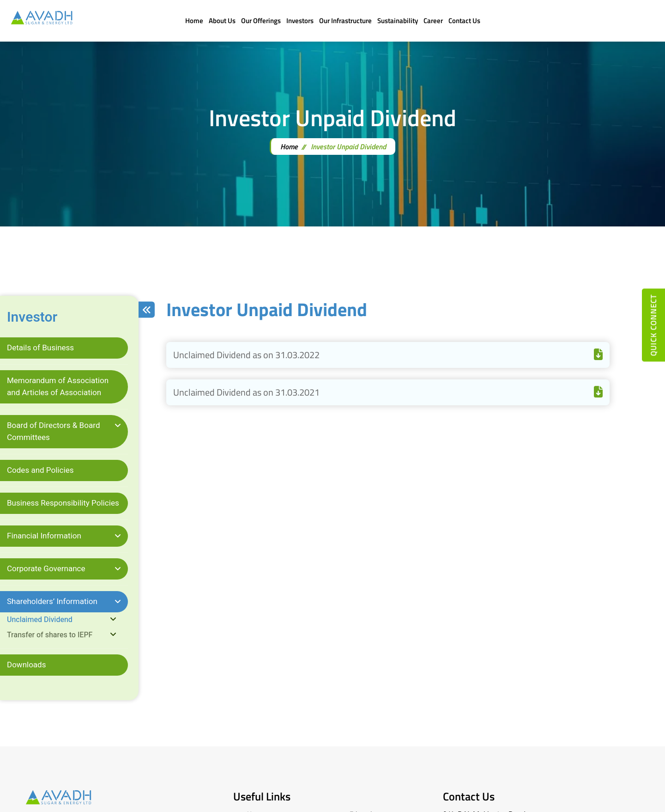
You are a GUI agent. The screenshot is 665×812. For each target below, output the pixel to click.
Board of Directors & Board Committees (54, 431)
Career (433, 21)
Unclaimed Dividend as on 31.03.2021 (388, 392)
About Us (222, 21)
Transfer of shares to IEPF (50, 635)
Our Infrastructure (345, 21)
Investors (300, 21)
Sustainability (398, 21)
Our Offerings (261, 21)
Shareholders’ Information (52, 601)
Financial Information (44, 536)
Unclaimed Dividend (40, 620)
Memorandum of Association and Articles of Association (58, 387)
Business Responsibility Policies (63, 503)
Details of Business (40, 348)
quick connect (653, 325)
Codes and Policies (40, 470)
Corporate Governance (46, 569)
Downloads (27, 665)
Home (194, 21)
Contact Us (464, 21)
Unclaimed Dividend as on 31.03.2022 (388, 355)
